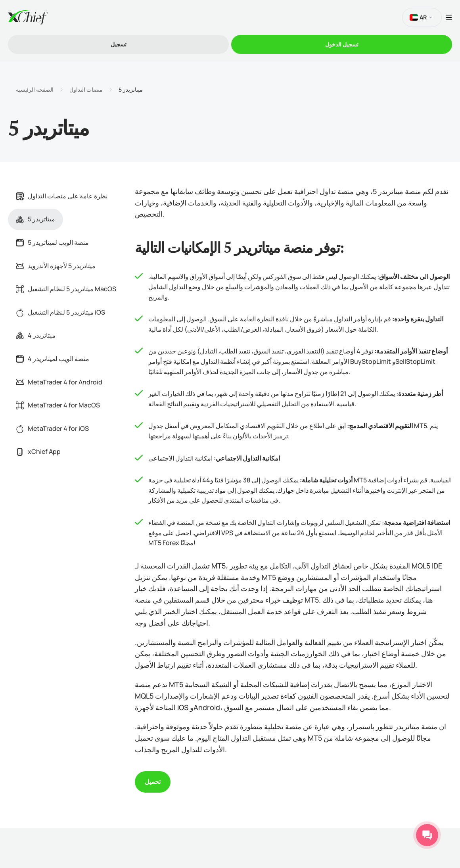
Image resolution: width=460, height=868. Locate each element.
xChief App (38, 451)
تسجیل (119, 44)
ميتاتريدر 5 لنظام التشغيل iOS (60, 312)
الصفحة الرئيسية (35, 90)
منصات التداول (86, 90)
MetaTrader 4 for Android (59, 382)
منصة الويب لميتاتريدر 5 (52, 242)
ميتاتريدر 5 (35, 219)
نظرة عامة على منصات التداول (62, 196)
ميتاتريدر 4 (36, 335)
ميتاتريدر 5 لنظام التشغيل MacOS (66, 289)
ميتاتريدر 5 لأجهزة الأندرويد (56, 266)
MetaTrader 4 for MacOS (58, 405)
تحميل (153, 782)
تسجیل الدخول (342, 44)
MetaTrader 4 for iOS (52, 428)
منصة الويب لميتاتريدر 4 (53, 359)
